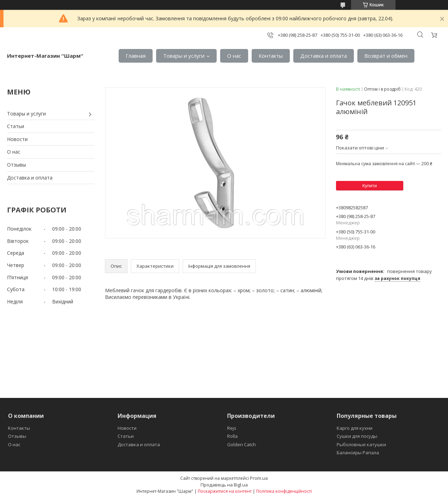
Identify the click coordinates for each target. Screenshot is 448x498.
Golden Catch (241, 444)
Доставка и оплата (324, 56)
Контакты (271, 56)
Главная (136, 56)
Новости (17, 139)
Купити (370, 186)
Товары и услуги (184, 56)
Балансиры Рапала (358, 453)
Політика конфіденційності (284, 491)
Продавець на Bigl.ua (224, 485)
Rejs (232, 428)
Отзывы (16, 165)
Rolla (232, 436)
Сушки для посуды (357, 436)
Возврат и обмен (386, 56)
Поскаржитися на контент (225, 491)
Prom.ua (259, 478)
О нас (234, 56)
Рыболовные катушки (361, 444)
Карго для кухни (355, 428)
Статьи (16, 126)
